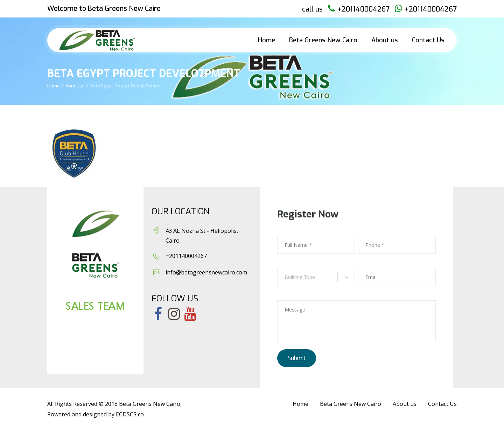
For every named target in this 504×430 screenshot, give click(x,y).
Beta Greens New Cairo (323, 40)
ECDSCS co (130, 414)
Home (267, 40)
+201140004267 (363, 9)
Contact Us (428, 40)
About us (385, 40)
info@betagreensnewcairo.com (206, 272)
